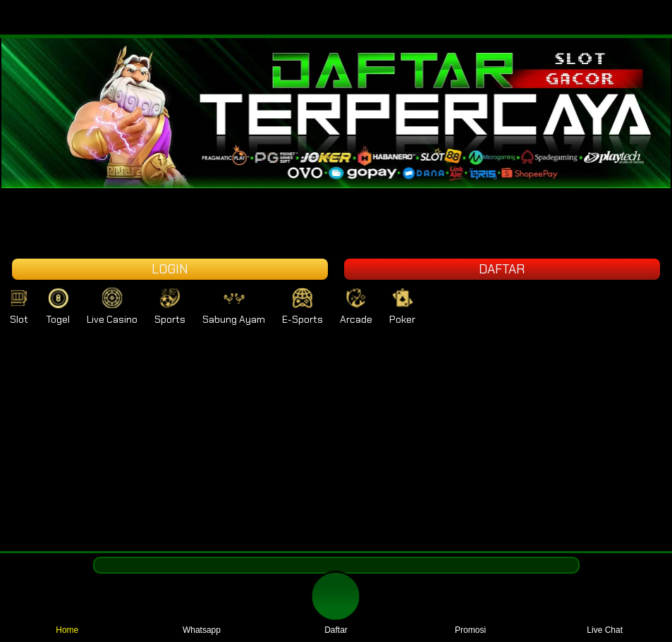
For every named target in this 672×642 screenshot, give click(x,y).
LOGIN (170, 269)
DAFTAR (502, 269)
